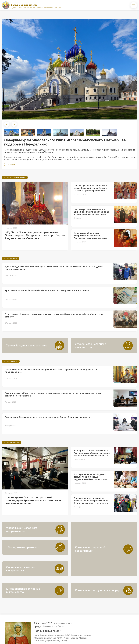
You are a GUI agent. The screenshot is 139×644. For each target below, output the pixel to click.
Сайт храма (11, 164)
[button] (7, 124)
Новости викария (11, 383)
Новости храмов (11, 280)
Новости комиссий (12, 464)
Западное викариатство (24, 5)
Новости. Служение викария (15, 199)
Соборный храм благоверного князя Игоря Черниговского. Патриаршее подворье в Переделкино (65, 142)
